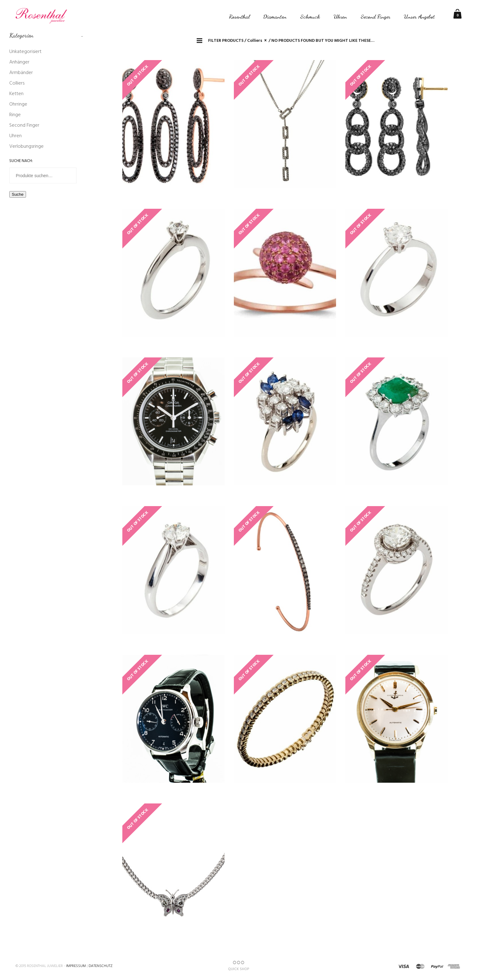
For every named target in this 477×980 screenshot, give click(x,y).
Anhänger (19, 62)
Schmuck (310, 16)
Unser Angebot (419, 16)
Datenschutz (101, 966)
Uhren (340, 16)
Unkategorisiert (25, 52)
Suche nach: (21, 161)
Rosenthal (239, 16)
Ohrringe (18, 104)
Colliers (17, 83)
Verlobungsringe (26, 147)
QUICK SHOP (239, 966)
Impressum (76, 966)
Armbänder (21, 73)
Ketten (16, 94)
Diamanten (275, 16)
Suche (18, 194)
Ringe (15, 115)
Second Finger (375, 16)
